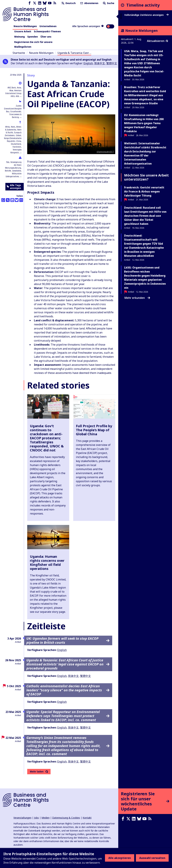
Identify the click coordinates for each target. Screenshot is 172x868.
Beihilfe (8, 171)
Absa (11, 90)
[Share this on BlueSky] (17, 200)
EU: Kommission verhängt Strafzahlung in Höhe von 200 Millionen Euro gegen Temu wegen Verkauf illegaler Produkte (144, 123)
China (19, 141)
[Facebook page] (30, 3)
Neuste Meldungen (25, 26)
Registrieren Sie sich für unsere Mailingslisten (33, 44)
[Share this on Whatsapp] (3, 200)
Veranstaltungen (22, 818)
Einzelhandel (16, 111)
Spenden (33, 37)
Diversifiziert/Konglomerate (15, 109)
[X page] (35, 3)
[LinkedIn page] (40, 3)
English (88, 63)
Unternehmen (48, 26)
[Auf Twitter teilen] (8, 200)
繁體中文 (112, 63)
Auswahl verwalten (152, 858)
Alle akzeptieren (120, 858)
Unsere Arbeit (23, 31)
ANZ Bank (12, 87)
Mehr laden (37, 772)
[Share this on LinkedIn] (12, 200)
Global (18, 135)
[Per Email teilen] (21, 200)
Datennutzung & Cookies (66, 818)
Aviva (19, 87)
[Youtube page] (50, 3)
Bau (8, 111)
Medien (46, 818)
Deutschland (16, 144)
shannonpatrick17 (105, 152)
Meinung (19, 37)
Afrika (7, 127)
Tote (8, 162)
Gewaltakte (17, 171)
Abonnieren (89, 3)
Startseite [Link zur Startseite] (19, 53)
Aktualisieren (157, 41)
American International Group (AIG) (13, 93)
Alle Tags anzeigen (14, 187)
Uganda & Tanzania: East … (74, 53)
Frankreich (17, 147)
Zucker (18, 106)
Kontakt (87, 818)
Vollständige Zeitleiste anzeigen (146, 15)
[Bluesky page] (45, 3)
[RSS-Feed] (55, 3)
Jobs (36, 818)
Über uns (46, 37)
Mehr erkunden (137, 298)
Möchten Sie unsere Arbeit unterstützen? (146, 177)
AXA (17, 96)
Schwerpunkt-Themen (47, 31)
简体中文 (100, 63)
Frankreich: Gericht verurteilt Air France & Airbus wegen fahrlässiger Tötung (144, 191)
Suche (108, 3)
